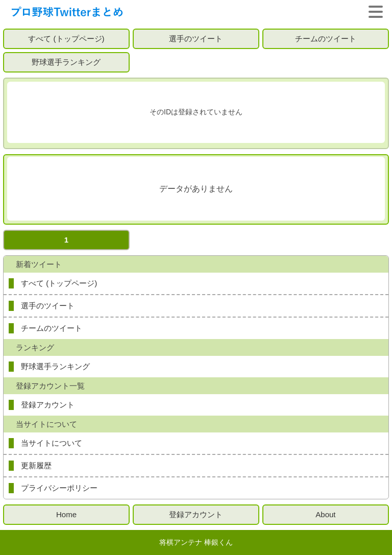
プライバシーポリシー (59, 488)
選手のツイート (196, 39)
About (325, 514)
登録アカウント (48, 405)
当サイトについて (52, 443)
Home (66, 514)
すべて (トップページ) (66, 39)
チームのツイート (326, 39)
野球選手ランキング (66, 62)
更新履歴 (36, 465)
